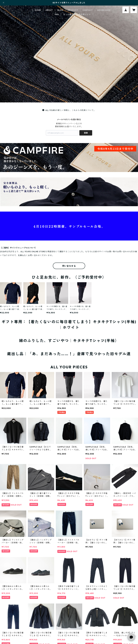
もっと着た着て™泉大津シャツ (77, 14)
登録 (86, 133)
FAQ (57, 14)
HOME (38, 10)
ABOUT (49, 10)
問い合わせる (69, 266)
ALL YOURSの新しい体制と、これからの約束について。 (69, 110)
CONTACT (88, 10)
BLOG (60, 10)
